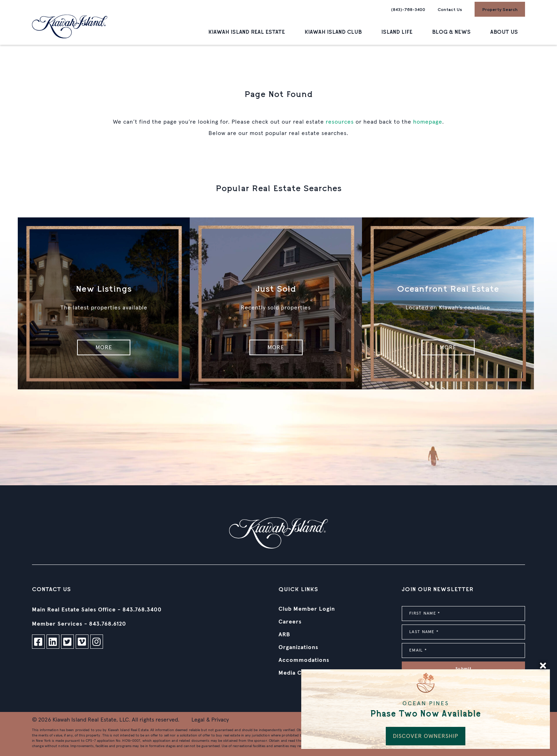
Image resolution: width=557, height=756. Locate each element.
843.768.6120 (108, 624)
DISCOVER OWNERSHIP (426, 736)
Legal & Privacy (210, 720)
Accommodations (304, 660)
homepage (428, 122)
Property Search (500, 9)
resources (340, 122)
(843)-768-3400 (408, 9)
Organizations (298, 647)
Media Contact (300, 673)
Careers (290, 622)
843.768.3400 (142, 610)
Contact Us (450, 9)
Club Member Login (307, 609)
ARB (284, 634)
